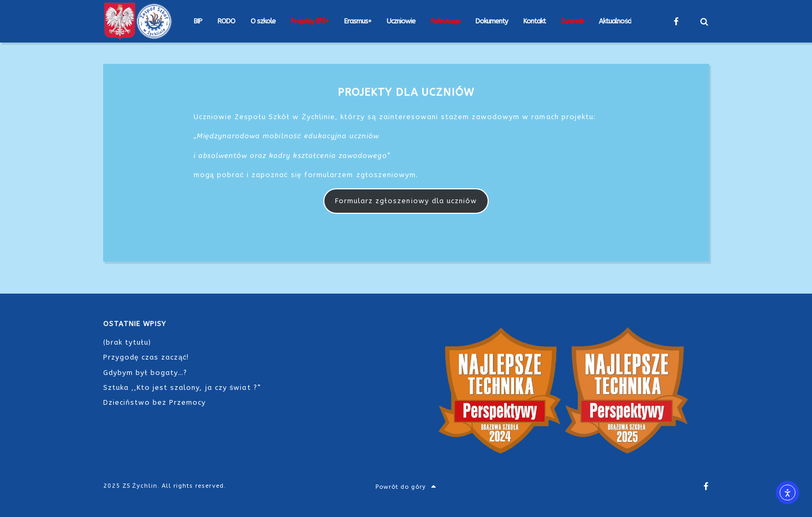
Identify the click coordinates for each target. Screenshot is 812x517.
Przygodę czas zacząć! (146, 357)
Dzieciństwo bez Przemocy (155, 402)
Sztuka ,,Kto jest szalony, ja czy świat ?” (182, 387)
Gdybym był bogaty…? (145, 373)
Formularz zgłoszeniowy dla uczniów (406, 201)
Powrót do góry (406, 487)
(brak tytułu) (127, 342)
